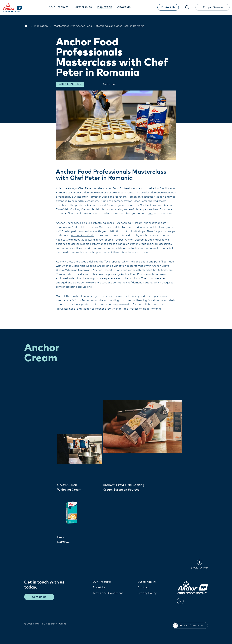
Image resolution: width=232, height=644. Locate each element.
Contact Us (168, 7)
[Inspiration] (41, 26)
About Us (99, 587)
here (151, 213)
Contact (143, 587)
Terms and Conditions (108, 593)
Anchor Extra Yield (83, 235)
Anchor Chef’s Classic (69, 223)
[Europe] (26, 26)
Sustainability (147, 582)
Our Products (102, 582)
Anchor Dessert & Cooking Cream (146, 240)
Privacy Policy (147, 593)
